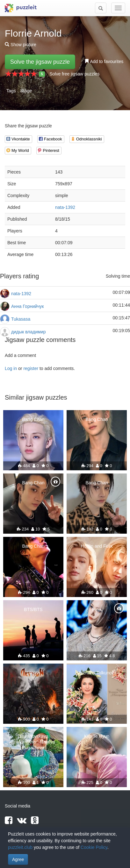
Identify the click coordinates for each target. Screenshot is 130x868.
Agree (18, 859)
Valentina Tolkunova (97, 673)
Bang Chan (33, 419)
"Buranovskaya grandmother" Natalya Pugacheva (33, 742)
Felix (97, 609)
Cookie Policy (94, 847)
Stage (26, 91)
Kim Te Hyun (97, 736)
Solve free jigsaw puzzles (74, 74)
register (31, 368)
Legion (33, 673)
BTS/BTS (33, 609)
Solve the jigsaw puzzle (40, 62)
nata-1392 (65, 207)
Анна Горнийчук (27, 306)
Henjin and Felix (97, 546)
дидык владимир (29, 332)
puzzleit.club (20, 847)
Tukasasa (21, 319)
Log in (11, 368)
